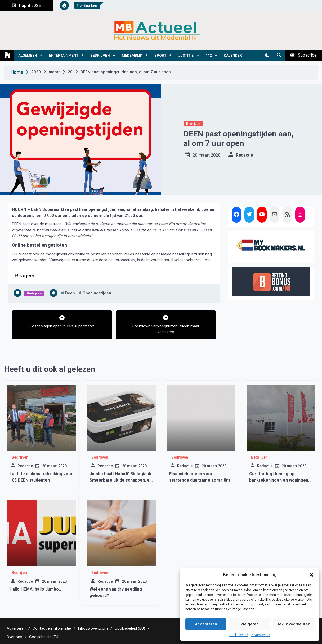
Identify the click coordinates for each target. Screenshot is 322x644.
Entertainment (64, 55)
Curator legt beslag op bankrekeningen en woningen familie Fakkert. (279, 480)
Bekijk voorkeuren (293, 624)
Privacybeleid (260, 635)
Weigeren (250, 624)
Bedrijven (100, 55)
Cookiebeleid (239, 635)
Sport (160, 55)
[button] (311, 575)
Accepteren (206, 624)
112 (209, 55)
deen (70, 293)
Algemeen (28, 55)
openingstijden (97, 293)
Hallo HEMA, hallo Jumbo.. (35, 589)
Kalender (233, 55)
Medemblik (132, 55)
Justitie (186, 55)
